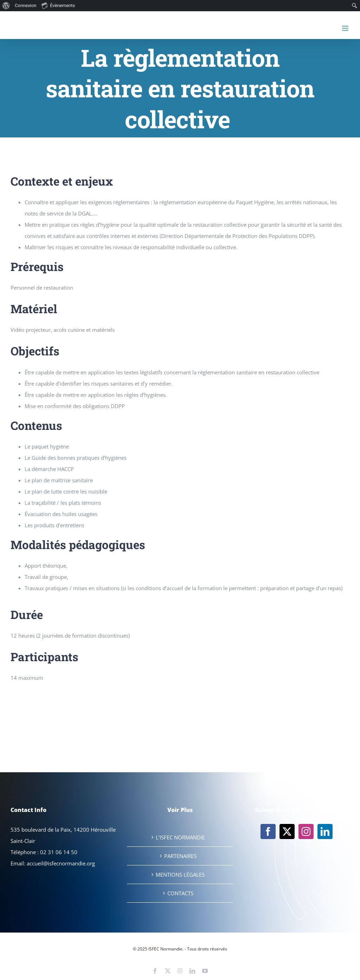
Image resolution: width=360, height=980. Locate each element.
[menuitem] (6, 6)
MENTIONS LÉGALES (180, 875)
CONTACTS (180, 893)
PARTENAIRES (180, 856)
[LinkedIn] (325, 831)
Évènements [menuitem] (58, 5)
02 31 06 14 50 (59, 852)
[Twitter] (287, 831)
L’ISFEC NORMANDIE (180, 837)
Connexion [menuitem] (25, 5)
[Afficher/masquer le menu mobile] (346, 28)
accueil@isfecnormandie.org (61, 863)
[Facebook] (268, 831)
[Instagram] (306, 831)
